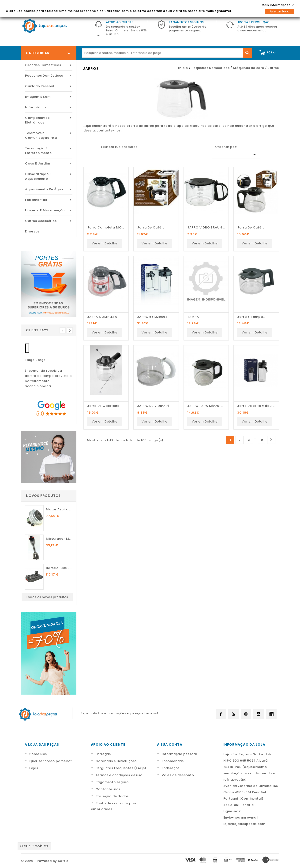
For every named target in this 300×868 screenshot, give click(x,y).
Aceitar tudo (279, 11)
